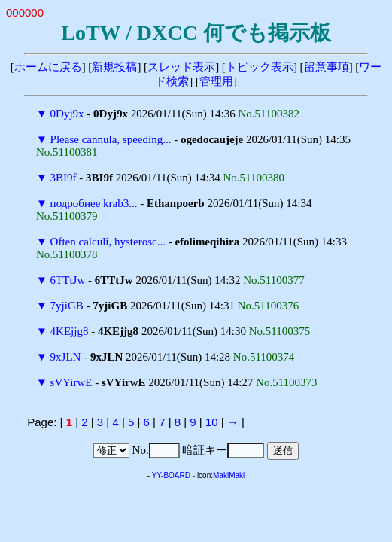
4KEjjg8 (70, 331)
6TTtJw (68, 280)
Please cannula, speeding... (111, 139)
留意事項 (327, 67)
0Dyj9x (67, 114)
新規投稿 (114, 67)
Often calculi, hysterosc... (108, 242)
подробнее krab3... (94, 203)
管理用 (216, 81)
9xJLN (66, 357)
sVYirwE (71, 382)
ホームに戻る (48, 67)
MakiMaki (229, 475)
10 (212, 422)
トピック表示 (260, 67)
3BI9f (64, 178)
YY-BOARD (171, 475)
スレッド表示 (181, 67)
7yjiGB (67, 306)
